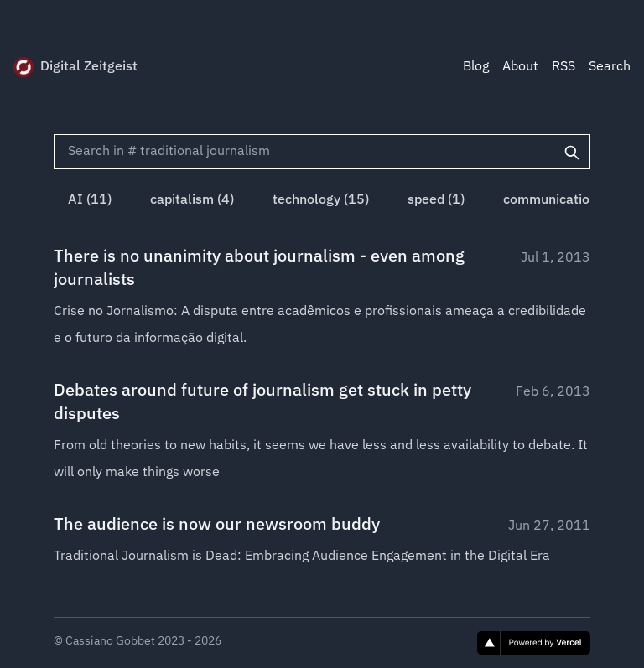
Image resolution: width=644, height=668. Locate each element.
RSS (563, 67)
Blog (476, 67)
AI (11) (90, 200)
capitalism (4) (192, 200)
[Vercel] (534, 643)
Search (610, 67)
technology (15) (321, 200)
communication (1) (560, 200)
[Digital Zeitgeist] (23, 67)
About (520, 67)
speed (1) (436, 200)
